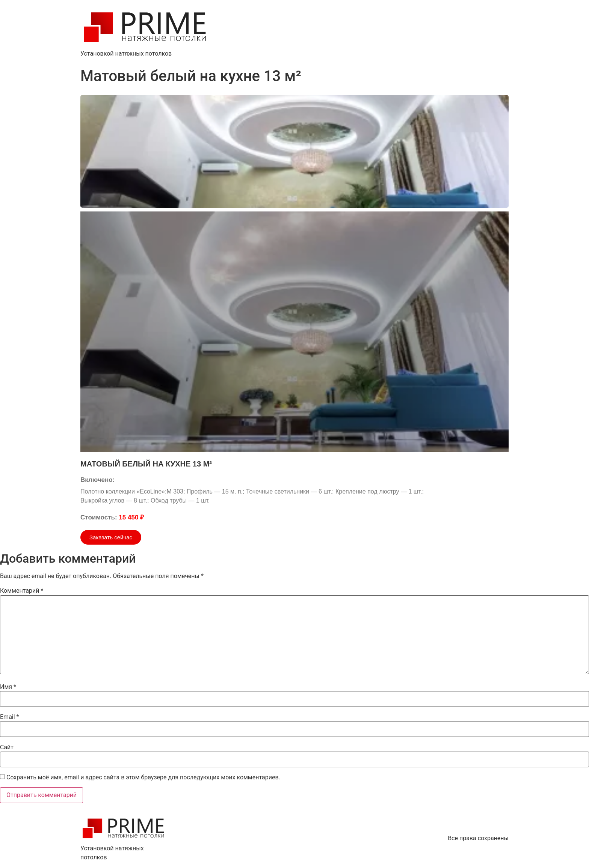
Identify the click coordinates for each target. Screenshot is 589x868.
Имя (8, 687)
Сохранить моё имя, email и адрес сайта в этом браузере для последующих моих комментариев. (143, 777)
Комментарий (22, 591)
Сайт (7, 747)
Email (9, 717)
